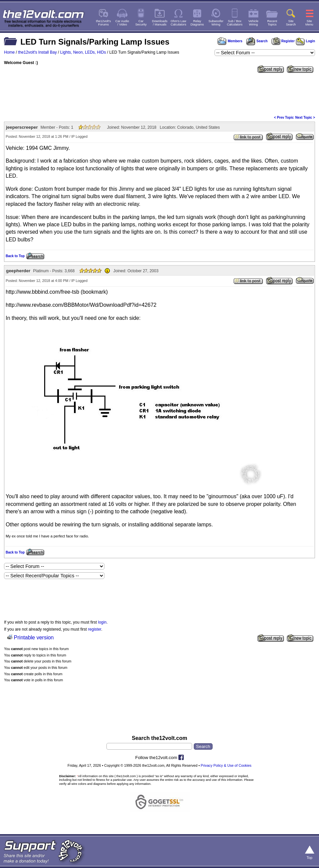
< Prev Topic (284, 118)
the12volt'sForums (103, 23)
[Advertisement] (159, 94)
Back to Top (15, 256)
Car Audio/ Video (122, 23)
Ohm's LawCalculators (179, 23)
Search (257, 41)
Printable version (34, 638)
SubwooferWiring (216, 23)
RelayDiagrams (197, 23)
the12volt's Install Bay (37, 52)
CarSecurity (141, 23)
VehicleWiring (253, 23)
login (102, 622)
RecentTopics (272, 23)
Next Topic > (305, 118)
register (95, 629)
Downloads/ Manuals (160, 23)
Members (230, 41)
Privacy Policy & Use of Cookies (226, 765)
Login (305, 41)
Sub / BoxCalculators (235, 23)
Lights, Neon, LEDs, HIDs (83, 52)
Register (283, 41)
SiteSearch (291, 23)
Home (9, 52)
